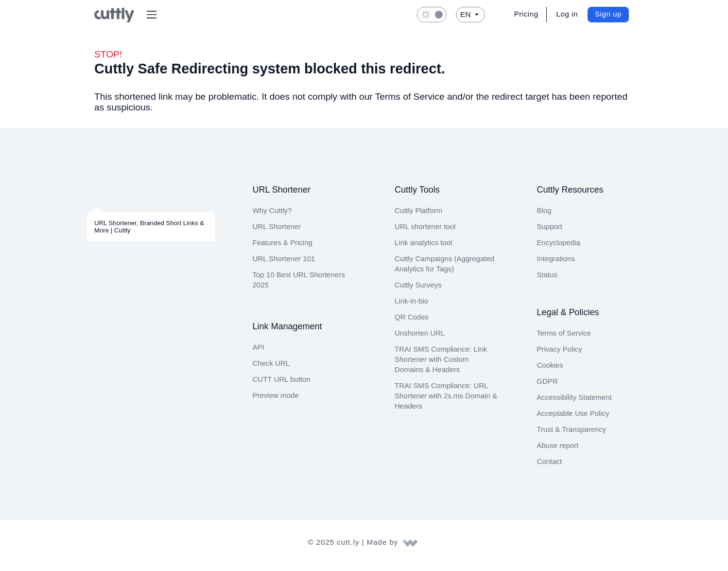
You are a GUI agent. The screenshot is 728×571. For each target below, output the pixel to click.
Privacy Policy (559, 356)
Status (548, 281)
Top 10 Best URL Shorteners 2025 (298, 286)
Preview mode (276, 402)
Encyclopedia (559, 249)
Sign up (609, 14)
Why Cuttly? (272, 217)
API (258, 354)
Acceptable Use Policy (573, 420)
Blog (545, 217)
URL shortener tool (426, 233)
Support (551, 233)
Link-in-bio (412, 308)
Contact (550, 468)
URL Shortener (277, 233)
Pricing (526, 14)
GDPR (546, 388)
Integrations (558, 265)
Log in (567, 14)
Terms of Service (564, 340)
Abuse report (559, 452)
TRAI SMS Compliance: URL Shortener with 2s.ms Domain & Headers (444, 402)
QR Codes (411, 324)
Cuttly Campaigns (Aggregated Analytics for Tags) (446, 270)
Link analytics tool (425, 249)
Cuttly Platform (420, 217)
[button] (152, 15)
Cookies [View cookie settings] (550, 372)
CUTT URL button (281, 386)
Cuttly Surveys (418, 292)
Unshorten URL (420, 340)
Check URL (270, 370)
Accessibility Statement (576, 404)
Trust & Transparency (572, 436)
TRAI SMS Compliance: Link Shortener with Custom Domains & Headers (439, 366)
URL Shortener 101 (283, 265)
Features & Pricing (283, 249)
